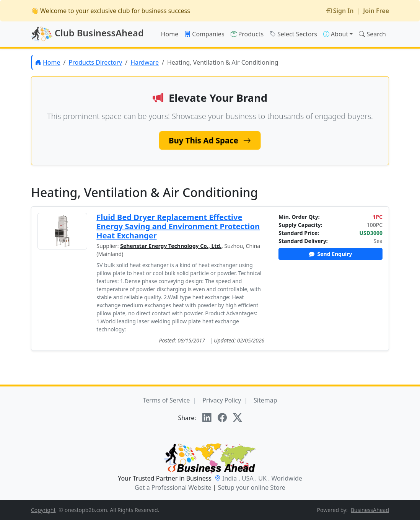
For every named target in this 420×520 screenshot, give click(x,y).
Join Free (376, 11)
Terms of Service (166, 400)
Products (247, 34)
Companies (204, 34)
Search (372, 34)
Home (170, 34)
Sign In (340, 11)
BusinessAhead (370, 510)
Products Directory (95, 62)
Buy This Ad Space (210, 140)
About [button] (336, 34)
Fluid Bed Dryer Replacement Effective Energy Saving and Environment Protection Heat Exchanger (178, 226)
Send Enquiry (331, 254)
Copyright (43, 510)
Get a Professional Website (173, 487)
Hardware (145, 62)
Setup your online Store (251, 487)
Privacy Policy (222, 400)
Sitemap (265, 400)
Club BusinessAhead (87, 34)
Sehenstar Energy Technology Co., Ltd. (171, 246)
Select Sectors (293, 34)
